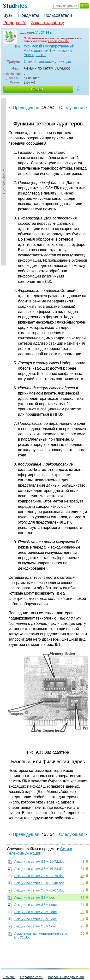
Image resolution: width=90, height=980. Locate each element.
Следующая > (73, 108)
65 (82, 933)
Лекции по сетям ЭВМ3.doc (35, 919)
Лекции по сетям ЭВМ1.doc (35, 905)
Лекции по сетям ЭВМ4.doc (35, 926)
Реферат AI (15, 23)
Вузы (8, 15)
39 (82, 912)
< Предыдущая (24, 108)
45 (82, 876)
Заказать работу (48, 23)
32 (82, 890)
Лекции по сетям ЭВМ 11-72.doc (39, 862)
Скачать (38, 89)
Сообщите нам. (59, 41)
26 (82, 926)
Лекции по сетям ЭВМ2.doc (35, 912)
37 (82, 883)
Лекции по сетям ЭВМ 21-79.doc (39, 876)
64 (82, 905)
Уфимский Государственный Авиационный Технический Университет (49, 50)
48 (82, 862)
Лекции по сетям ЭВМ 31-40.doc (39, 883)
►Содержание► (4, 182)
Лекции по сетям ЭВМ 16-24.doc (39, 869)
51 (82, 869)
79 (82, 897)
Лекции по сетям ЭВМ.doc (34, 897)
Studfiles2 (43, 32)
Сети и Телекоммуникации (48, 62)
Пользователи (58, 15)
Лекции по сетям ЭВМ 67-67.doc (39, 890)
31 (82, 919)
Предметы (29, 15)
